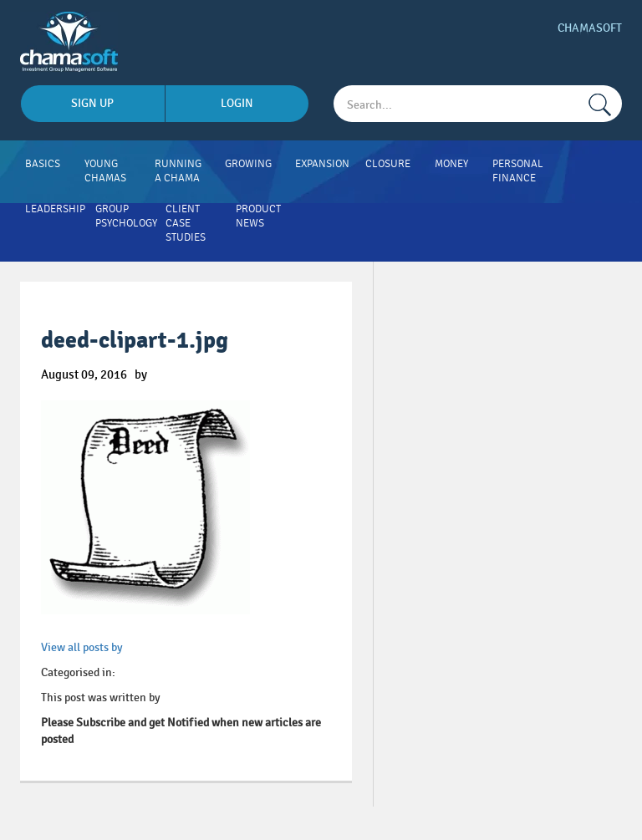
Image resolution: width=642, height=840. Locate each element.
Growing (248, 164)
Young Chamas (105, 171)
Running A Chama (178, 171)
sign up (92, 103)
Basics (43, 164)
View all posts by (82, 647)
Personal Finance (518, 171)
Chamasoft (590, 28)
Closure (388, 164)
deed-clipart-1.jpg (135, 341)
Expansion (322, 164)
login (237, 103)
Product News (258, 216)
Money (451, 164)
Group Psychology (126, 216)
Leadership (55, 209)
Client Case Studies (186, 223)
